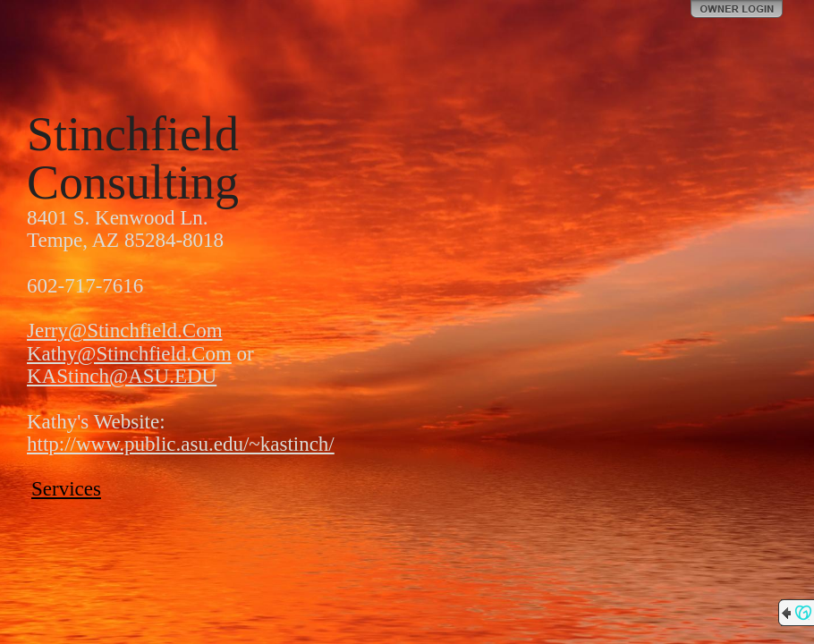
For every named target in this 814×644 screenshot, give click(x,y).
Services (66, 489)
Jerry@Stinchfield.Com (125, 330)
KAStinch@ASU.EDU (122, 376)
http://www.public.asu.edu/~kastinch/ (181, 444)
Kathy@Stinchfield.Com (129, 354)
